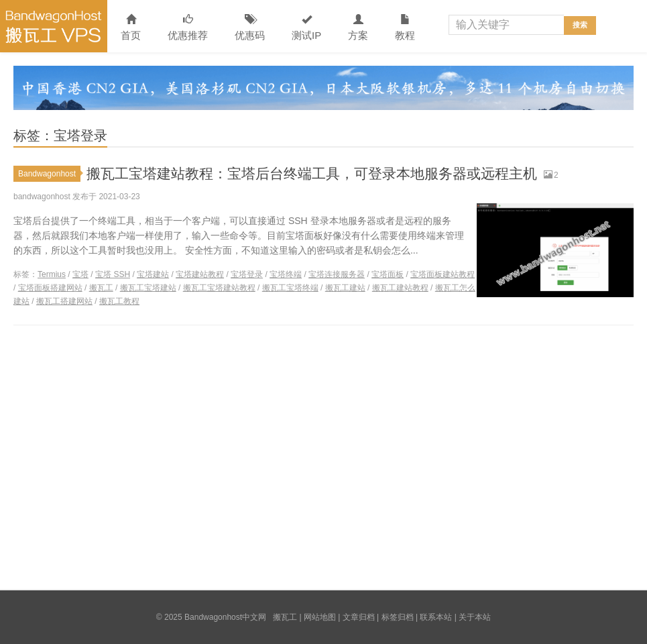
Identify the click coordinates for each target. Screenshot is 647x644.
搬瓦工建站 (345, 288)
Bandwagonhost (49, 174)
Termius (52, 274)
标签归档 (398, 617)
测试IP (306, 28)
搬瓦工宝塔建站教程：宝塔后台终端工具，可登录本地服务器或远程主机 (322, 173)
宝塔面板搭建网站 (50, 288)
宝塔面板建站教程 (443, 274)
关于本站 (475, 617)
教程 (405, 28)
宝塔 (80, 274)
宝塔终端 (286, 274)
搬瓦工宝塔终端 (290, 288)
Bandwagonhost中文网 (54, 26)
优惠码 (250, 28)
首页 (131, 28)
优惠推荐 (188, 28)
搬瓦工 (101, 288)
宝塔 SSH (113, 274)
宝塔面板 (388, 274)
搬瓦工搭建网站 (64, 301)
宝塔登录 (247, 274)
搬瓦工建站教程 (400, 288)
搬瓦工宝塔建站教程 (219, 288)
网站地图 (320, 617)
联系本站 (436, 617)
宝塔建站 (153, 274)
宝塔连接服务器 (337, 274)
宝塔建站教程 (200, 274)
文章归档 (359, 617)
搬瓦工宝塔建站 (148, 288)
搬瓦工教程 (119, 301)
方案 (358, 28)
